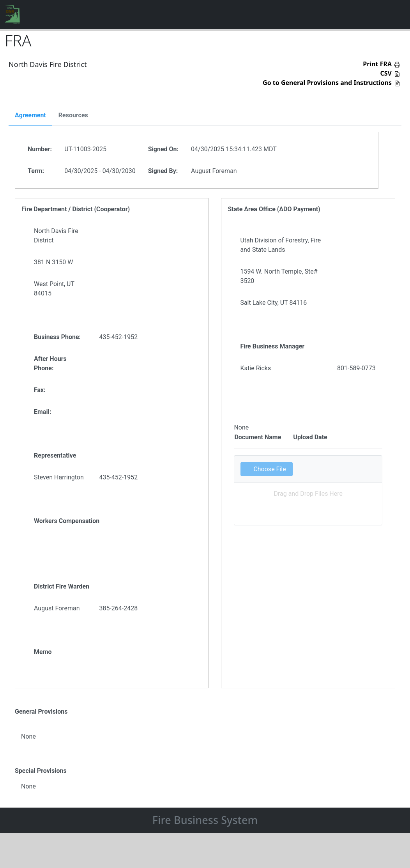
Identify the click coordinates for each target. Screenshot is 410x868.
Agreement (30, 115)
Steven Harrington (59, 477)
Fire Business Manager (272, 346)
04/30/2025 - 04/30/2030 (100, 171)
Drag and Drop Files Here (308, 494)
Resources (73, 115)
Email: (42, 412)
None (28, 736)
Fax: (40, 390)
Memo (43, 652)
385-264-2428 (118, 608)
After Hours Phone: (50, 363)
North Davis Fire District (56, 236)
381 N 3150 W (53, 262)
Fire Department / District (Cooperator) (76, 209)
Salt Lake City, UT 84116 (273, 303)
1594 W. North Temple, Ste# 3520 (279, 276)
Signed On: (163, 149)
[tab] (30, 116)
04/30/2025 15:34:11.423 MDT (234, 149)
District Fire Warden (62, 586)
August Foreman (214, 171)
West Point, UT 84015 (54, 289)
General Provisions (41, 712)
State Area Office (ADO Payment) (274, 209)
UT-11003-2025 (85, 149)
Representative (55, 455)
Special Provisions (41, 771)
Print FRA (377, 64)
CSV (386, 73)
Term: (36, 171)
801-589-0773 (356, 368)
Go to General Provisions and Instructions (327, 83)
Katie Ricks (255, 368)
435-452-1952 (118, 337)
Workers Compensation (67, 521)
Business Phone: (57, 337)
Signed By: (163, 171)
